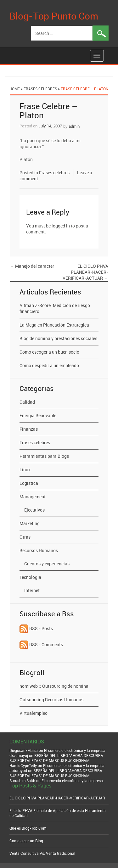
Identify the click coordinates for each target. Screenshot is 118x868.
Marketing (30, 523)
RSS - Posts (36, 628)
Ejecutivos (34, 510)
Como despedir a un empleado (49, 365)
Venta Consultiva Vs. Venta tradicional (42, 853)
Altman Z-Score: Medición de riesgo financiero (55, 308)
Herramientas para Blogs (44, 456)
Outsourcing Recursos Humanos (51, 700)
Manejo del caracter (32, 266)
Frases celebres (40, 89)
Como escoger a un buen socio (49, 352)
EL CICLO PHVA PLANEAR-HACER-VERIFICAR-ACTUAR (85, 272)
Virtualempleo (34, 713)
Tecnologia (30, 577)
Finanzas (29, 429)
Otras (25, 537)
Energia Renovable (38, 415)
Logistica (29, 483)
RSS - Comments (41, 644)
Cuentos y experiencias (47, 564)
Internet (32, 590)
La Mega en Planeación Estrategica (54, 325)
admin (74, 126)
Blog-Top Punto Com (54, 16)
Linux (25, 470)
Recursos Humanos (39, 550)
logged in (61, 226)
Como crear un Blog (26, 841)
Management (33, 497)
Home (15, 89)
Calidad (27, 402)
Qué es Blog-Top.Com (28, 828)
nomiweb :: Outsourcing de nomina (54, 686)
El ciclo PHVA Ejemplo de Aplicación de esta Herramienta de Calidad (58, 813)
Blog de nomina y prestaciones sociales (58, 338)
